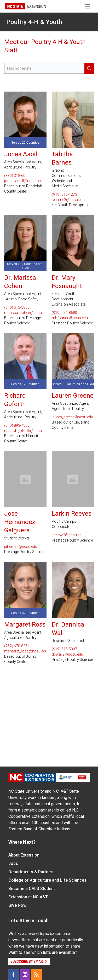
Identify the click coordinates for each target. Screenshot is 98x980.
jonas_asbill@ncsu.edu (23, 181)
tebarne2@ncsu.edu (68, 200)
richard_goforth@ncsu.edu (25, 431)
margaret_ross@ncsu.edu (25, 651)
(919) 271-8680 (64, 313)
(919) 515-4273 (64, 194)
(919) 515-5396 (17, 307)
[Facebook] (14, 975)
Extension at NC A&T (28, 897)
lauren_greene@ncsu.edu (72, 417)
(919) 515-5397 (64, 649)
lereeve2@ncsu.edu (68, 535)
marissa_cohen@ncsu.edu (25, 313)
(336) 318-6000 (17, 176)
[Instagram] (25, 975)
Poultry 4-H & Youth (34, 22)
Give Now (17, 905)
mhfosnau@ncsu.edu (70, 318)
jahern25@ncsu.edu (21, 547)
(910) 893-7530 (17, 425)
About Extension (24, 855)
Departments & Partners (31, 872)
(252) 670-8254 (17, 646)
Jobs (13, 863)
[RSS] (37, 975)
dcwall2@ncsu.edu (67, 654)
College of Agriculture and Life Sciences (47, 880)
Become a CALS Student (32, 889)
